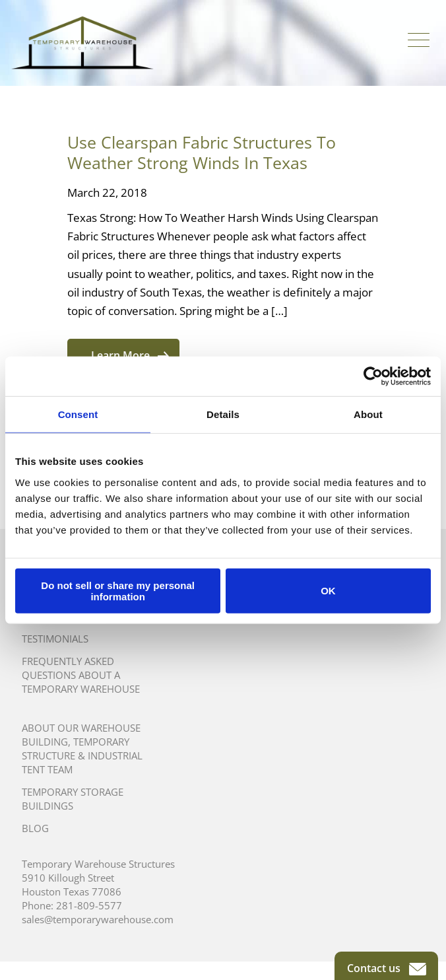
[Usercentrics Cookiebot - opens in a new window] (373, 376)
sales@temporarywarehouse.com (98, 919)
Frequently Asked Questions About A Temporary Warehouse (81, 675)
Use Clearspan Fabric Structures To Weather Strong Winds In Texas (202, 152)
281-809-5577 (89, 905)
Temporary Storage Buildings (73, 799)
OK (328, 591)
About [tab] (368, 414)
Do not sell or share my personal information (118, 590)
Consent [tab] (78, 414)
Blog (35, 828)
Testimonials (55, 639)
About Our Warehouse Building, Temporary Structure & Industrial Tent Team (82, 749)
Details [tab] (223, 414)
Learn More (130, 355)
